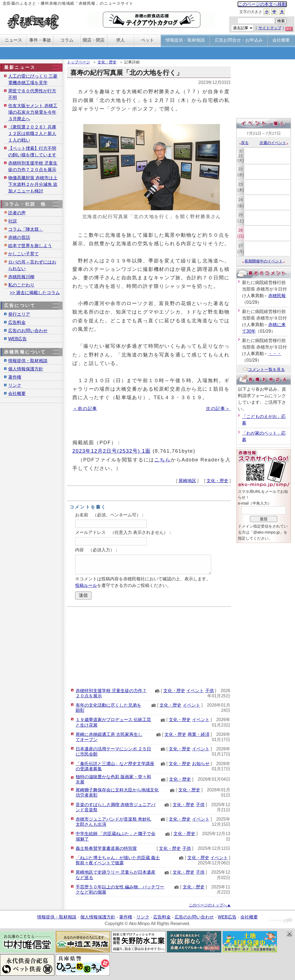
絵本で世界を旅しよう (30, 246)
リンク (15, 385)
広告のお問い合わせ (28, 331)
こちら (163, 460)
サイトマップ (270, 28)
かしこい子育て (23, 254)
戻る (244, 143)
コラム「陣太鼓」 (26, 229)
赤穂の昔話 (19, 237)
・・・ (275, 354)
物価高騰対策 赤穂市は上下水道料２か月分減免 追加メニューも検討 (33, 184)
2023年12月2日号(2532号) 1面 (112, 451)
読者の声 (17, 213)
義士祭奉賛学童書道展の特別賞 (106, 848)
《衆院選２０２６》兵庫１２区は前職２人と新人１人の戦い (32, 134)
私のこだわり (21, 285)
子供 (210, 691)
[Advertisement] (149, 646)
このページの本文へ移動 (262, 4)
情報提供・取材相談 (28, 361)
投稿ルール (86, 585)
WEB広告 (17, 339)
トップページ (78, 62)
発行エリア (19, 314)
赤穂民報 (277, 296)
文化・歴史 (107, 62)
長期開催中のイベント (264, 261)
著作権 (15, 377)
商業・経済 (199, 734)
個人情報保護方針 (26, 369)
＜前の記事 (85, 409)
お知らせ (201, 764)
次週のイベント (274, 143)
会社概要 (17, 394)
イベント (195, 691)
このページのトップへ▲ (210, 905)
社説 (13, 221)
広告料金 (17, 322)
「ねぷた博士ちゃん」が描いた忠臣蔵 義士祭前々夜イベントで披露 (118, 860)
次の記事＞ (218, 409)
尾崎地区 (187, 481)
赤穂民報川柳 (21, 277)
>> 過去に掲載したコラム (35, 293)
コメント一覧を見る (264, 369)
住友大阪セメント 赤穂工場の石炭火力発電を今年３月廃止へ (33, 112)
